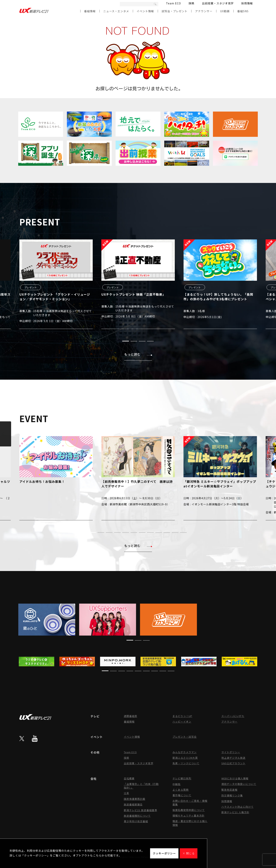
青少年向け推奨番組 (136, 821)
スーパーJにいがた (233, 716)
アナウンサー (204, 11)
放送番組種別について (137, 816)
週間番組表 (131, 716)
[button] (126, 341)
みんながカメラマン (185, 752)
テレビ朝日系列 (182, 778)
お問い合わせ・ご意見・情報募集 (190, 803)
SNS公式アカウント (233, 763)
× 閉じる (189, 853)
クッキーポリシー (164, 853)
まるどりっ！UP (182, 716)
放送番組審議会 (133, 804)
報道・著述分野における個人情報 (190, 823)
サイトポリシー (231, 752)
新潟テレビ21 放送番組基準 (140, 810)
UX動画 (225, 11)
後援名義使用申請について (189, 810)
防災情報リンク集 (232, 795)
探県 (191, 3)
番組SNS (243, 11)
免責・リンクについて (186, 763)
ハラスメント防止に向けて (237, 807)
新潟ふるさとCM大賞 (185, 758)
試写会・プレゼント (175, 11)
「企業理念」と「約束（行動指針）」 (141, 786)
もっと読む (138, 354)
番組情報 (90, 11)
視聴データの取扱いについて (239, 784)
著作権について (182, 795)
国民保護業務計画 (135, 799)
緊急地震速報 (229, 790)
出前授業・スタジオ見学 (218, 3)
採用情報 (247, 3)
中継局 (177, 784)
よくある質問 (181, 790)
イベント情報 (145, 11)
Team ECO (173, 3)
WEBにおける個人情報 (235, 778)
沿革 (127, 793)
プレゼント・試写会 (185, 737)
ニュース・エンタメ (116, 11)
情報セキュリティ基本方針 (189, 815)
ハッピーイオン (182, 722)
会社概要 (129, 778)
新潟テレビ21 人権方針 (235, 812)
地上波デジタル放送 (233, 758)
